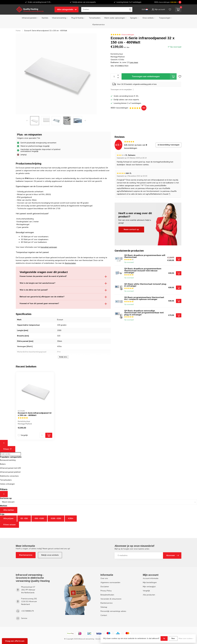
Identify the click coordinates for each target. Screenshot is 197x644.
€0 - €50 (24, 518)
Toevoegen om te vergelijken (121, 89)
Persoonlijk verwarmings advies (113, 611)
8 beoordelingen (128, 35)
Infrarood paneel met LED (10, 468)
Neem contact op (131, 229)
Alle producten (149, 595)
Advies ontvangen (7, 484)
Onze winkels (148, 18)
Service (24, 618)
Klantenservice (99, 25)
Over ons (104, 578)
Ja (164, 638)
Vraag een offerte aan (15, 641)
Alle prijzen (8, 518)
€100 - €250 (56, 518)
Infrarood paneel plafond (10, 472)
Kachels (45, 18)
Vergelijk (24, 435)
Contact (104, 615)
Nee (173, 638)
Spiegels (134, 18)
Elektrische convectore (9, 476)
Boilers (3, 464)
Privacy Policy (106, 591)
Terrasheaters (95, 18)
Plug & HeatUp (77, 18)
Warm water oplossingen (115, 18)
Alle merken (9, 510)
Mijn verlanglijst (149, 587)
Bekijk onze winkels (50, 555)
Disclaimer (105, 587)
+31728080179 (27, 611)
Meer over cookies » (186, 638)
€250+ (71, 518)
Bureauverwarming (8, 460)
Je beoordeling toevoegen (169, 145)
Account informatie (151, 578)
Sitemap (104, 607)
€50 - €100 (39, 518)
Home (18, 31)
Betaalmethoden (107, 595)
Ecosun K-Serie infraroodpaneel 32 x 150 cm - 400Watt (46, 31)
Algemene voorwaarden (110, 582)
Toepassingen (165, 18)
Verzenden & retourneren (111, 599)
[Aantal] (42, 435)
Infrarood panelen (29, 18)
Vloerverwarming (59, 18)
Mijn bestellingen (150, 582)
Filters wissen (9, 525)
